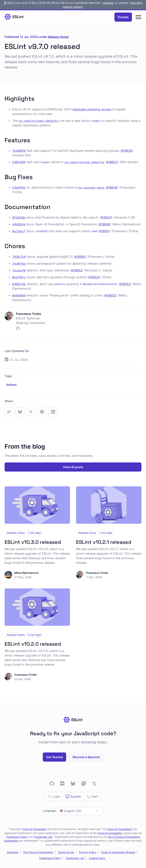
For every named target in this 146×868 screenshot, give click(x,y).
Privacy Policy (88, 852)
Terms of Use (66, 852)
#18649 (105, 224)
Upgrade (108, 3)
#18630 (127, 151)
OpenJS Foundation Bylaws (118, 852)
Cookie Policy (97, 858)
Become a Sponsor (86, 757)
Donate (123, 17)
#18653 (125, 284)
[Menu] (138, 17)
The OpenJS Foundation (38, 852)
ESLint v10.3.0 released (33, 542)
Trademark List (43, 837)
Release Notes (58, 37)
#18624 (94, 277)
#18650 (110, 295)
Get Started (54, 757)
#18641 (104, 231)
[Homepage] (14, 17)
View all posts (73, 467)
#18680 (80, 257)
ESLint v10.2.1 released (104, 542)
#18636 (112, 187)
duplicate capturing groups (92, 109)
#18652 (77, 270)
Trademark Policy (17, 837)
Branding (13, 852)
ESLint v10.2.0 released (33, 644)
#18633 (106, 217)
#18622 (112, 162)
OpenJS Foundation (34, 829)
